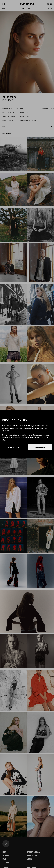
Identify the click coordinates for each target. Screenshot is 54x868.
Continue (40, 447)
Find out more (14, 447)
